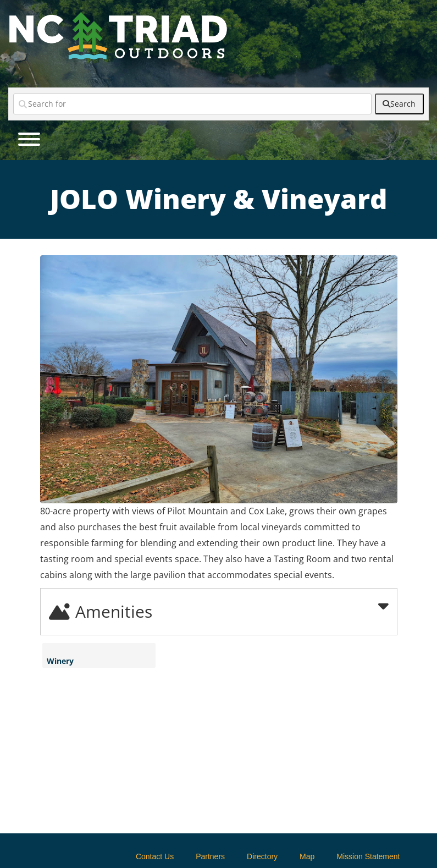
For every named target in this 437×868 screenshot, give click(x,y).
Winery (60, 661)
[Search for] (192, 104)
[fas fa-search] (399, 104)
